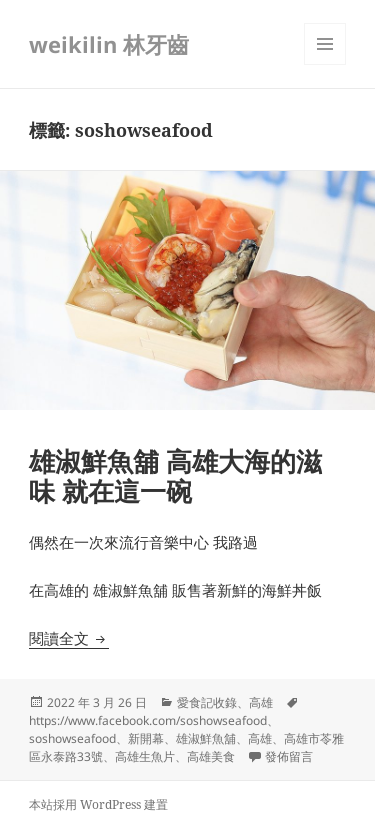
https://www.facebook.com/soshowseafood (148, 720)
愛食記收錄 (207, 702)
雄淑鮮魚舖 (206, 738)
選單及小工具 (325, 64)
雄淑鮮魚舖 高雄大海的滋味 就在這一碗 (175, 476)
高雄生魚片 (145, 756)
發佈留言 (289, 756)
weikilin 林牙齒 (109, 44)
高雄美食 (211, 756)
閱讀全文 (69, 638)
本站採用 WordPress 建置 (98, 804)
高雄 (261, 702)
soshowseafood (72, 738)
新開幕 (146, 738)
